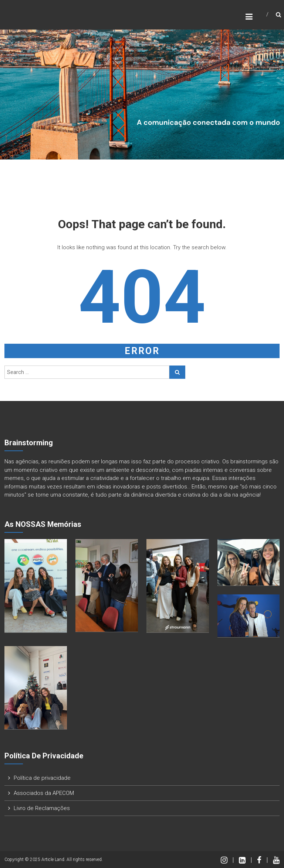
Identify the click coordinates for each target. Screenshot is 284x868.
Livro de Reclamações (42, 808)
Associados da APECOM (44, 793)
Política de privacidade (42, 778)
